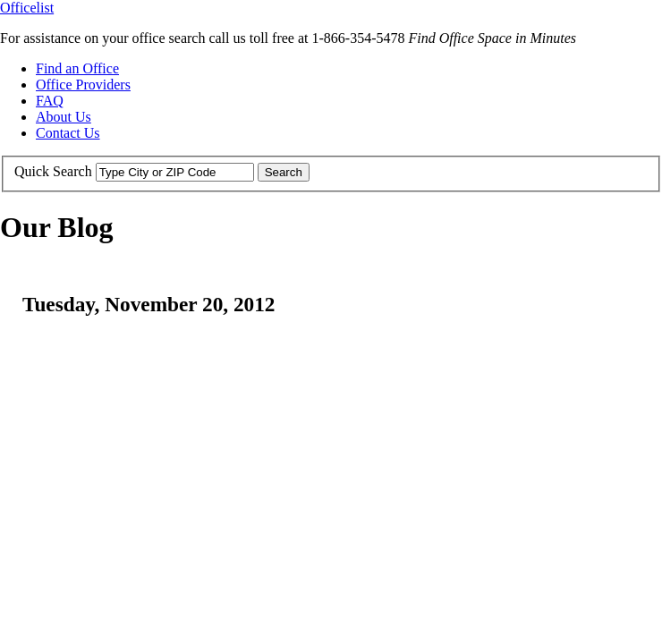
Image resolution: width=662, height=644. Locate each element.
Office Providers (83, 85)
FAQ (50, 101)
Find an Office (77, 68)
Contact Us (68, 133)
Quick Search (53, 171)
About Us (64, 117)
